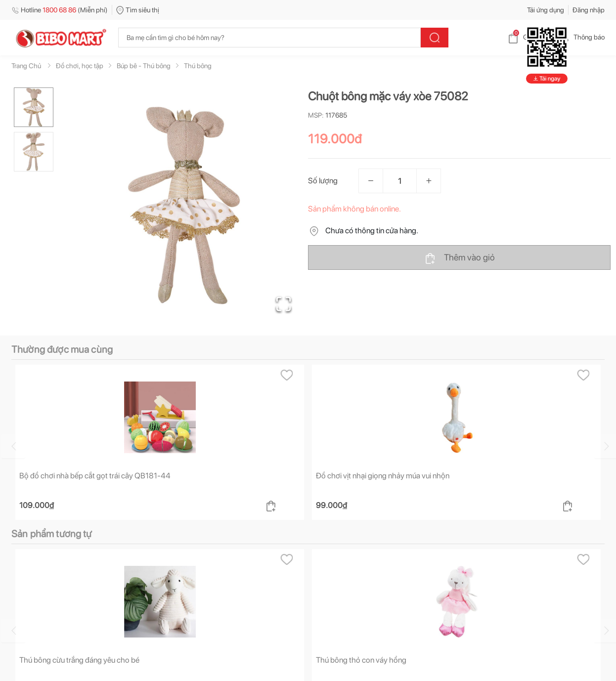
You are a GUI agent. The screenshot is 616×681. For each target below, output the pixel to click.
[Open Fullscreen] (284, 304)
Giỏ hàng (528, 37)
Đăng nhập (589, 10)
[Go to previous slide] (13, 446)
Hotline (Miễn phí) (60, 10)
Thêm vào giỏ (460, 258)
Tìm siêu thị (138, 10)
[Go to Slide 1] (34, 107)
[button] (184, 206)
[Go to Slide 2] (34, 152)
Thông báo (581, 37)
